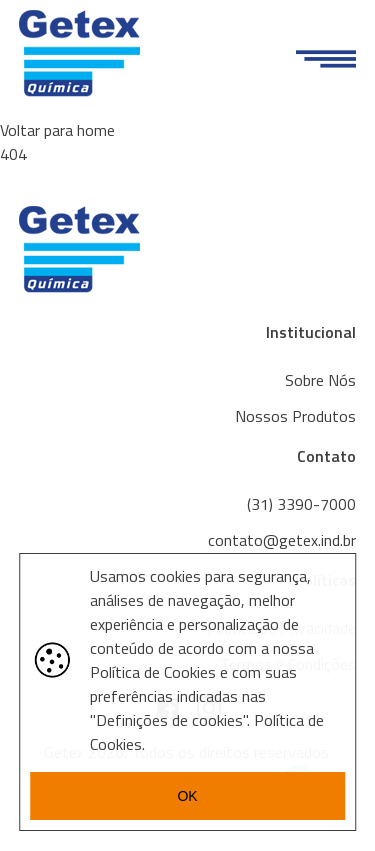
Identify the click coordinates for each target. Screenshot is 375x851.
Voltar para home (57, 130)
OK (187, 796)
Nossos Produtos (295, 416)
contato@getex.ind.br (282, 540)
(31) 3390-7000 (301, 504)
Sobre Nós (320, 380)
